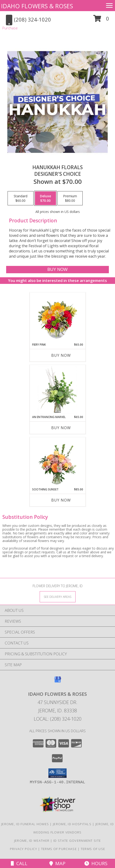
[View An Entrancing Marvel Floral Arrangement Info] (57, 390)
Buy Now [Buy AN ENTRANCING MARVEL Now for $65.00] (61, 428)
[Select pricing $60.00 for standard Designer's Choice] (21, 198)
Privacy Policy (23, 849)
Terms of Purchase (59, 849)
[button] (101, 20)
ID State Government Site (77, 841)
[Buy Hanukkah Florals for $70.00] (57, 270)
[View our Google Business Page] (58, 682)
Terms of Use (93, 849)
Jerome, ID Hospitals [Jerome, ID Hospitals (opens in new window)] (72, 824)
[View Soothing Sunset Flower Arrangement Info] (57, 462)
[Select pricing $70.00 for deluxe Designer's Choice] (45, 198)
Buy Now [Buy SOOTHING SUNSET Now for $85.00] (61, 500)
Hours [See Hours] (96, 863)
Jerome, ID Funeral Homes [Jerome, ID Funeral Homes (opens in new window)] (25, 824)
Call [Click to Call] (19, 863)
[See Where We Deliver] (58, 597)
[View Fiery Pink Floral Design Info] (57, 318)
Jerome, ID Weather (32, 841)
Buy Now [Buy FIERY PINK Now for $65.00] (61, 355)
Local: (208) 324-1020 (58, 719)
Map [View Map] (57, 863)
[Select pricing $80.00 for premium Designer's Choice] (70, 198)
